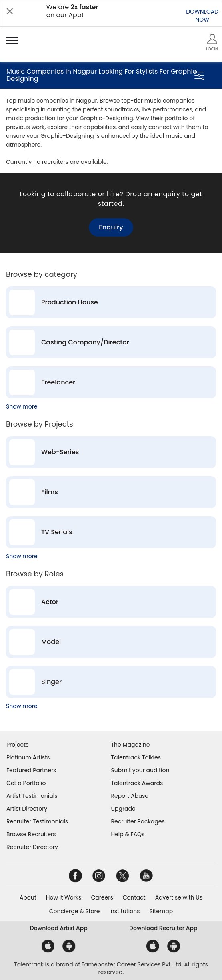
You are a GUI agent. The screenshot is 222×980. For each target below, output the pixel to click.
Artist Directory (27, 809)
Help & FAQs (128, 834)
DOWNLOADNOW (202, 16)
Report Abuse (130, 796)
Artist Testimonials (32, 796)
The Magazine (131, 745)
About (28, 897)
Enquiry (111, 227)
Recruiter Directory (32, 847)
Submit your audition (140, 770)
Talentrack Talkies (136, 757)
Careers (102, 897)
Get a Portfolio (26, 783)
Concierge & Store (75, 911)
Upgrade (123, 809)
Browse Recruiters (31, 834)
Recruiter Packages (138, 821)
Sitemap (161, 911)
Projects (17, 745)
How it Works (64, 897)
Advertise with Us (179, 897)
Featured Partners (31, 770)
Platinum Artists (28, 757)
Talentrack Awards (137, 783)
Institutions (124, 911)
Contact (134, 897)
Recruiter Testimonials (37, 821)
